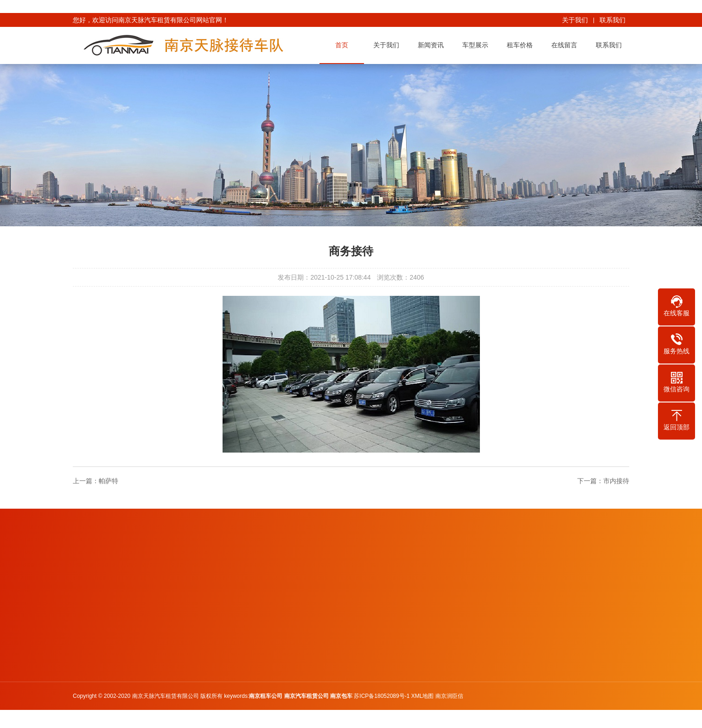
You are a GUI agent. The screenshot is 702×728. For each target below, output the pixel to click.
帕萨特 (108, 481)
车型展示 (477, 45)
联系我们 (613, 20)
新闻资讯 (433, 45)
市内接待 (616, 481)
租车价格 (522, 45)
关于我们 (575, 20)
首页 (344, 45)
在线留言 (566, 45)
